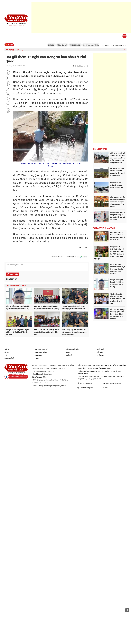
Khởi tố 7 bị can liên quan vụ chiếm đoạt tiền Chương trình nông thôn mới (47, 332)
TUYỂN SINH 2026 (79, 45)
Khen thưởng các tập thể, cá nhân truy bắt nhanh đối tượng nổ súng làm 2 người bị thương (118, 202)
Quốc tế (69, 355)
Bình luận (11, 279)
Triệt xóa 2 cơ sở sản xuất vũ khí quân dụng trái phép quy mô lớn (74, 307)
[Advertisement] (110, 98)
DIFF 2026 (55, 45)
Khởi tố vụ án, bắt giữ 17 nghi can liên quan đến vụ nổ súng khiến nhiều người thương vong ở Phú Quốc (118, 158)
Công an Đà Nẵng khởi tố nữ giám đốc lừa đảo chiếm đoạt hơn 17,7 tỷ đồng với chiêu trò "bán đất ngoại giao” (109, 253)
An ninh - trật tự (14, 50)
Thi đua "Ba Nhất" (66, 45)
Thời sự (7, 349)
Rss (105, 388)
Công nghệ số (9, 358)
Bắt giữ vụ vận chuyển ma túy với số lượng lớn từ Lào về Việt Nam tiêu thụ (18, 332)
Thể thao (100, 355)
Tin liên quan (100, 149)
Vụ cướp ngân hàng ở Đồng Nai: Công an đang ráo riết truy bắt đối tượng (118, 216)
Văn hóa (100, 352)
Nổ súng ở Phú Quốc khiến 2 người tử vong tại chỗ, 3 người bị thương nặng (118, 172)
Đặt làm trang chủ (85, 383)
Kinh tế (69, 352)
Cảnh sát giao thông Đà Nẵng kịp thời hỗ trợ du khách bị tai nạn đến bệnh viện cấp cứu (117, 314)
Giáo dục (39, 355)
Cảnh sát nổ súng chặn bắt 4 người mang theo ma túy (117, 185)
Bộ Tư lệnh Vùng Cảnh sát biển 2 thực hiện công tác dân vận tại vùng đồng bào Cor (118, 269)
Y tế (6, 355)
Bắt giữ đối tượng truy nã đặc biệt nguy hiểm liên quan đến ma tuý (18, 307)
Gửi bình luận (12, 274)
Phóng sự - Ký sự (41, 352)
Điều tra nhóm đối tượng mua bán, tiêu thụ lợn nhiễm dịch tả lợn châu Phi (118, 236)
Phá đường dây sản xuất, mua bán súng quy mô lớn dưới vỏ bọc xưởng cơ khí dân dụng (75, 332)
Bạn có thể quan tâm (104, 228)
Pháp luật (101, 349)
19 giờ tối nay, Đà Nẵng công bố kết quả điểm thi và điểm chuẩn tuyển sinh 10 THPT (118, 299)
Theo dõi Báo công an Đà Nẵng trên (69, 257)
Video (37, 358)
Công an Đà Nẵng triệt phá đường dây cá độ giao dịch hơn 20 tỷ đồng (47, 307)
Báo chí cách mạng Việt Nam (95, 45)
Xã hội (7, 352)
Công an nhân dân (73, 349)
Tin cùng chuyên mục (16, 285)
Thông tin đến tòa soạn (112, 384)
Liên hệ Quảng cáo (85, 388)
